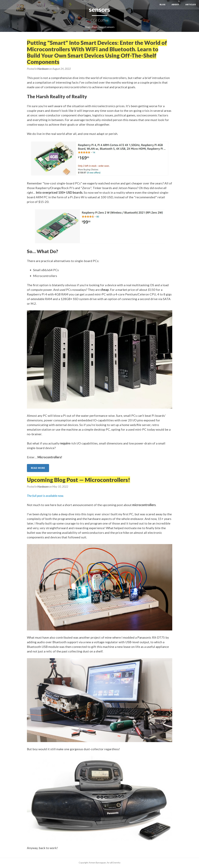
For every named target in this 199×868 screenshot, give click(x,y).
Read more (38, 468)
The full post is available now (45, 496)
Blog (163, 5)
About (175, 5)
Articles (191, 5)
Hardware (43, 69)
